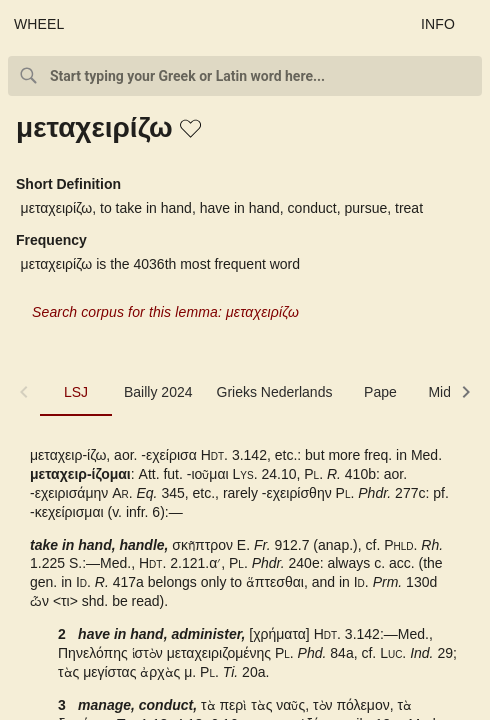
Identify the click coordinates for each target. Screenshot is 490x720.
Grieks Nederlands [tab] (275, 392)
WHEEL (39, 24)
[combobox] (245, 76)
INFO (438, 24)
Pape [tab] (380, 392)
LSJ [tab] (76, 392)
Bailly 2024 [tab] (158, 392)
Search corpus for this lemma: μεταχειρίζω (165, 312)
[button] (192, 130)
